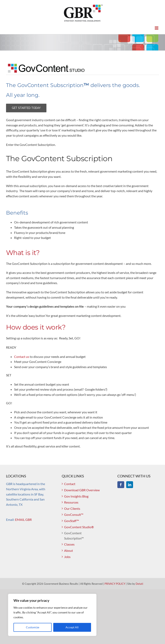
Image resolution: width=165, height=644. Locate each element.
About (69, 550)
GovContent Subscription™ (74, 536)
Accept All (72, 627)
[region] (52, 615)
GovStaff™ (72, 521)
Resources (71, 502)
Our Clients (72, 508)
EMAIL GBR (23, 520)
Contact (70, 484)
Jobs (67, 557)
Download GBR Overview (82, 490)
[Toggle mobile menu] (157, 28)
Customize (33, 627)
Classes (69, 544)
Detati (139, 584)
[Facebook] (121, 485)
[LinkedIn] (130, 485)
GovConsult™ (74, 514)
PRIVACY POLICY (115, 584)
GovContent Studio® (79, 527)
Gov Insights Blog (76, 496)
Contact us (22, 357)
